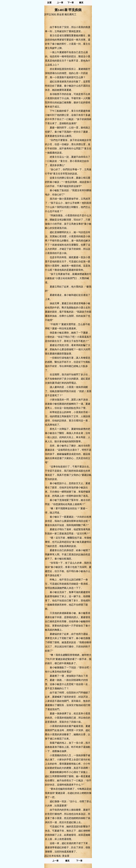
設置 (49, 3)
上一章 (60, 3)
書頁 (81, 3)
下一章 (71, 3)
